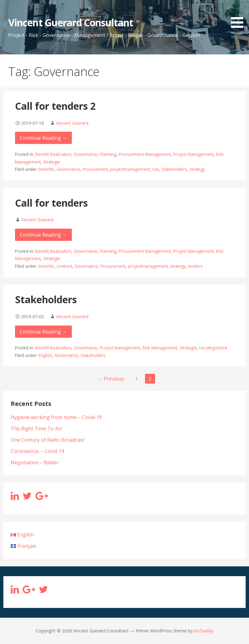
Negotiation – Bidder (35, 462)
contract (64, 266)
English (45, 355)
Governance (85, 154)
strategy (197, 169)
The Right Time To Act (36, 429)
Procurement (95, 169)
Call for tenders (51, 203)
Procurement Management (145, 154)
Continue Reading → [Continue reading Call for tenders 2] (43, 138)
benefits (46, 169)
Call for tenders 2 (55, 106)
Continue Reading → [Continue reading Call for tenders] (43, 235)
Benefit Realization (53, 154)
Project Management (193, 154)
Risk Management (160, 348)
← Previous (111, 379)
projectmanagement (130, 169)
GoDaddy (204, 631)
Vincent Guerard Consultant (71, 22)
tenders (195, 266)
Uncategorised (213, 348)
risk (156, 169)
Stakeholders (174, 169)
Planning (108, 154)
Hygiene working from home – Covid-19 (56, 417)
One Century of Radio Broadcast (48, 440)
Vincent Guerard (72, 123)
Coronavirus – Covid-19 (37, 451)
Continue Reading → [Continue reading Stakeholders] (43, 332)
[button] (239, 15)
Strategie (52, 162)
